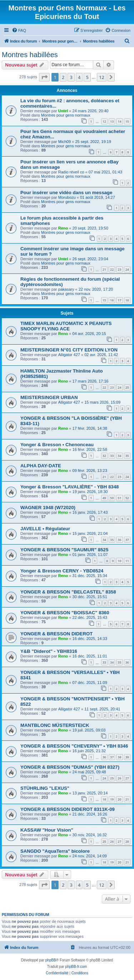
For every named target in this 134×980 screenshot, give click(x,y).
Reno (63, 228)
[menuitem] (19, 30)
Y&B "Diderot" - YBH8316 (49, 651)
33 (112, 456)
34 (119, 456)
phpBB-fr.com (76, 967)
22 (112, 269)
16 (112, 300)
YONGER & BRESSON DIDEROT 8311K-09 (68, 809)
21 (104, 269)
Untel (63, 111)
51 (119, 498)
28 (127, 841)
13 (112, 121)
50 (112, 498)
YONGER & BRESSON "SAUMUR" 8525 (64, 550)
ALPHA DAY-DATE (41, 466)
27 (127, 778)
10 (119, 561)
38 (119, 757)
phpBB (51, 960)
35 (127, 456)
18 (127, 300)
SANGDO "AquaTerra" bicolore (55, 851)
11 (127, 561)
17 (119, 300)
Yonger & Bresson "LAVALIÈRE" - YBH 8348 (70, 487)
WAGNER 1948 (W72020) (48, 508)
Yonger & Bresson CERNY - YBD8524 (62, 571)
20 (119, 799)
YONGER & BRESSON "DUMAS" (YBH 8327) (70, 767)
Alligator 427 (69, 355)
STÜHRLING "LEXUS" (45, 788)
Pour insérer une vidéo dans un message (66, 193)
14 (119, 121)
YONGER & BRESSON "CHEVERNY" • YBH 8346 (74, 746)
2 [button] (63, 77)
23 (119, 269)
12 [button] (102, 77)
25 (127, 387)
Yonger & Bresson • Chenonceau (57, 445)
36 (119, 540)
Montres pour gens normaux (66, 115)
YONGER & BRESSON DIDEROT (56, 634)
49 (104, 498)
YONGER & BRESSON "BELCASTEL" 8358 (68, 592)
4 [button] (79, 77)
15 (127, 121)
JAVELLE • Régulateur (45, 529)
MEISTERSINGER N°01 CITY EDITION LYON (69, 350)
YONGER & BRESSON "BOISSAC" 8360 (65, 613)
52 (127, 498)
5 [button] (87, 77)
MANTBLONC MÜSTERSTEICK (55, 725)
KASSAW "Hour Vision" (47, 830)
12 (104, 121)
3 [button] (71, 77)
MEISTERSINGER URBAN (49, 397)
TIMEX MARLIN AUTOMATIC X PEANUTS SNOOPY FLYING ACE (66, 326)
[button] (44, 77)
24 (127, 269)
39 (127, 757)
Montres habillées (30, 55)
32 (104, 456)
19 (112, 799)
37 (127, 540)
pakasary (66, 289)
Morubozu (67, 197)
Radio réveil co (71, 172)
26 (119, 778)
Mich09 (64, 142)
